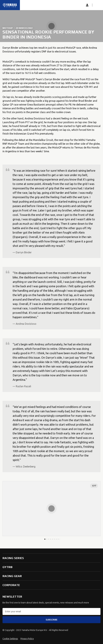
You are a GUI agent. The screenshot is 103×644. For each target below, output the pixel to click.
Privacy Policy (27, 639)
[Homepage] (10, 5)
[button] (97, 5)
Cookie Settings (10, 639)
